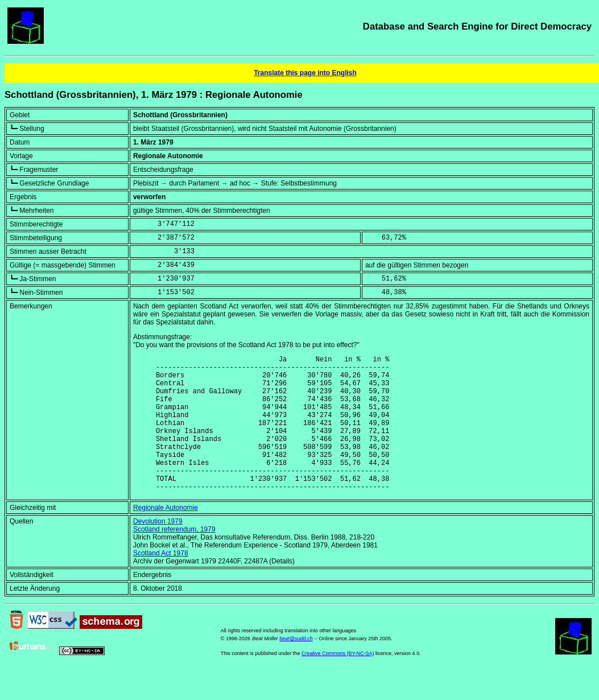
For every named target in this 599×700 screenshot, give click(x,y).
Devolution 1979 (158, 550)
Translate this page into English (305, 73)
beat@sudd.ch (296, 668)
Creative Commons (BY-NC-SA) (338, 682)
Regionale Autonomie (166, 537)
